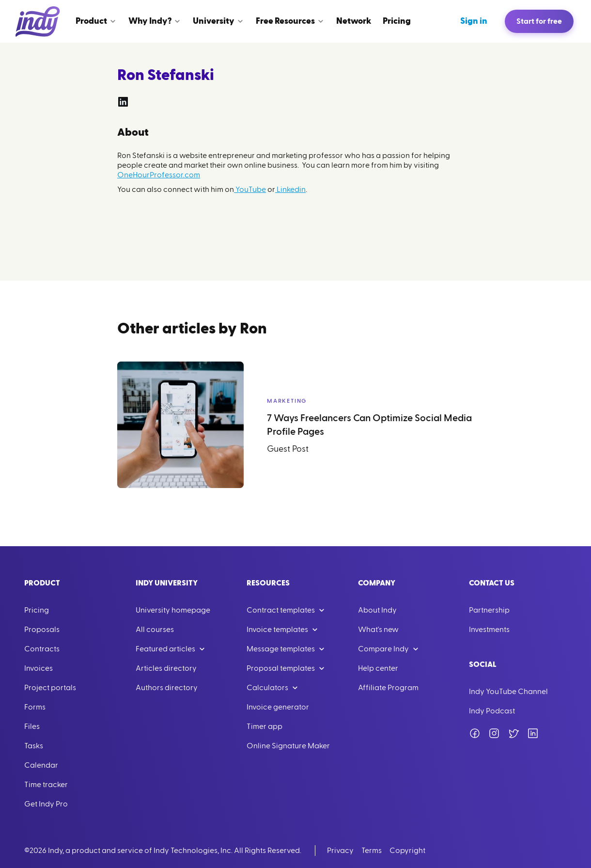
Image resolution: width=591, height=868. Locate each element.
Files (32, 726)
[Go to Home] (38, 21)
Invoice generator (278, 707)
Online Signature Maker (288, 746)
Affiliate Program (388, 688)
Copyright (407, 851)
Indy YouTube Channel (508, 692)
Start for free (539, 21)
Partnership (489, 610)
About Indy (377, 610)
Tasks (34, 746)
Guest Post (288, 449)
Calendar (41, 765)
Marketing (287, 401)
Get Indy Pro (46, 804)
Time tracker (46, 785)
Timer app (264, 726)
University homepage (173, 610)
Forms (35, 707)
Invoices (39, 668)
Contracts (42, 649)
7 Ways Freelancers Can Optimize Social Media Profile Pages (369, 425)
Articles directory (166, 668)
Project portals (50, 688)
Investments (489, 630)
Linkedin (290, 189)
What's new (378, 630)
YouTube (250, 189)
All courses (155, 630)
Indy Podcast (492, 711)
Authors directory (167, 688)
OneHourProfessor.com (159, 175)
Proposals (42, 630)
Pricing (37, 610)
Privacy (340, 851)
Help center (378, 668)
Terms (372, 851)
